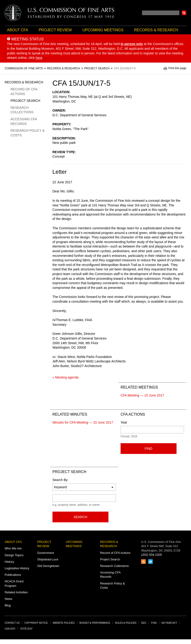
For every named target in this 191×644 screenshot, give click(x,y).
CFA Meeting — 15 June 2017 (142, 395)
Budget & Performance (95, 623)
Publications (13, 575)
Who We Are (13, 548)
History (9, 562)
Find (149, 449)
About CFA (17, 30)
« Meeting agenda (66, 377)
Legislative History (17, 568)
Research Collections (22, 110)
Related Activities (16, 592)
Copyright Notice (36, 623)
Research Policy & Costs (28, 133)
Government (45, 553)
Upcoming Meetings (103, 30)
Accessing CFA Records (24, 121)
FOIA (154, 623)
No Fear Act (169, 623)
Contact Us (12, 623)
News (9, 599)
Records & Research (156, 30)
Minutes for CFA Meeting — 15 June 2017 (83, 422)
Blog (8, 605)
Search (184, 13)
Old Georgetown (48, 566)
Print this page (177, 68)
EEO (144, 623)
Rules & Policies (126, 623)
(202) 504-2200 (151, 555)
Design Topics (14, 555)
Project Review (55, 30)
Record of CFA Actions (24, 92)
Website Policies (64, 623)
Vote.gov (26, 629)
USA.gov (10, 629)
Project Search (25, 101)
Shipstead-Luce (48, 559)
